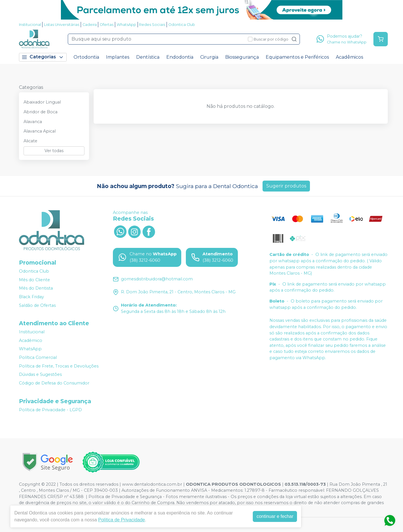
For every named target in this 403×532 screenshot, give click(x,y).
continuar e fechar (275, 516)
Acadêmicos (349, 57)
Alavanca (33, 122)
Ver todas (54, 151)
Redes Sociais (152, 25)
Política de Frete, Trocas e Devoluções (59, 366)
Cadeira (90, 25)
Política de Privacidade (122, 520)
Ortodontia (86, 57)
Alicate (30, 141)
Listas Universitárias (62, 25)
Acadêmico (31, 340)
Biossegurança (242, 57)
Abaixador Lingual (42, 102)
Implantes (118, 57)
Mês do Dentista (36, 288)
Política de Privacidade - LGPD (50, 410)
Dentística (148, 57)
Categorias (43, 57)
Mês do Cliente (34, 280)
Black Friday (31, 297)
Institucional (30, 25)
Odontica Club (182, 25)
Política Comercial (38, 357)
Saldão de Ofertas (37, 305)
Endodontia (180, 57)
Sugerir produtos (286, 186)
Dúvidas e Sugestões (40, 374)
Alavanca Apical (40, 131)
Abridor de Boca (41, 112)
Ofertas (107, 25)
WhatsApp (126, 25)
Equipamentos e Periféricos (297, 57)
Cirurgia (209, 57)
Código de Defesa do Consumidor (54, 383)
